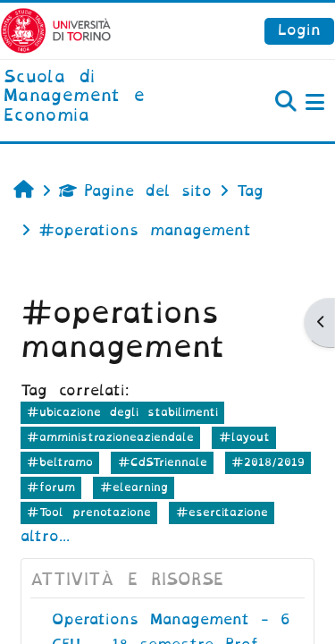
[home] (112, 97)
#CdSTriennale (163, 462)
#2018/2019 (268, 462)
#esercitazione (222, 512)
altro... (45, 536)
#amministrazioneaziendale (110, 437)
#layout (244, 437)
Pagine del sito (135, 191)
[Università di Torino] (56, 30)
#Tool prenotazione (89, 512)
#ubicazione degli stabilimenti (122, 412)
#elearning (134, 487)
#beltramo (60, 462)
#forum (51, 487)
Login (299, 30)
